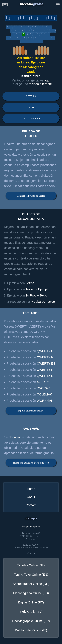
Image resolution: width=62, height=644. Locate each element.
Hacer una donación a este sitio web (31, 463)
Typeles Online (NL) (31, 565)
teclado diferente (40, 84)
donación (15, 437)
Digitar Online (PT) (31, 602)
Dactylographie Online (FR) (31, 621)
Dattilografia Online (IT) (31, 630)
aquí (47, 80)
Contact (31, 505)
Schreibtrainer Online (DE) (31, 584)
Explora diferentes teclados (31, 411)
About (31, 497)
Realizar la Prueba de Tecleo (31, 196)
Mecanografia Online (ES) (31, 593)
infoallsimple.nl (31, 527)
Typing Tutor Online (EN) (31, 575)
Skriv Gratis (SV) (31, 612)
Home (31, 489)
